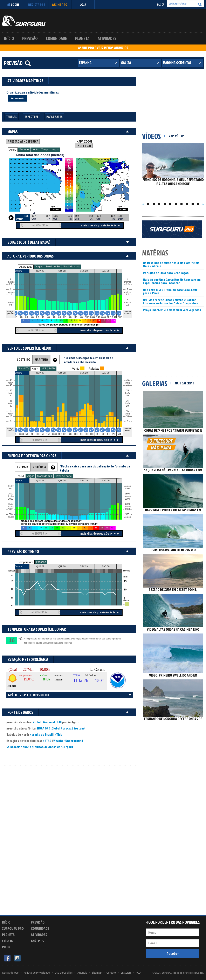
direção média (127, 430)
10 (127, 416)
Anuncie (82, 973)
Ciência (7, 941)
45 (127, 380)
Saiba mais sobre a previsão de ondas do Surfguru (40, 747)
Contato (111, 973)
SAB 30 (106, 566)
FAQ (138, 973)
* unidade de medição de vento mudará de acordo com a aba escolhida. (88, 360)
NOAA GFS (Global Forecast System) (61, 728)
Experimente (40, 948)
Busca (161, 4)
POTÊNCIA (39, 467)
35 (127, 390)
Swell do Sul (53, 266)
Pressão (41, 562)
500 (11, 514)
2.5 (11, 284)
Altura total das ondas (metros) (40, 155)
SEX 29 (84, 566)
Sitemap (97, 973)
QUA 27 (40, 566)
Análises (37, 941)
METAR (47, 741)
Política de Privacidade (37, 973)
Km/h (127, 414)
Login (13, 5)
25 (127, 401)
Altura (13, 150)
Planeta (82, 38)
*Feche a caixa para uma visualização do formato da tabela (95, 468)
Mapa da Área (54, 117)
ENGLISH (126, 973)
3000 (11, 489)
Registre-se (37, 5)
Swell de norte (72, 266)
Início (9, 38)
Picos (6, 947)
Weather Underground (68, 741)
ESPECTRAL (84, 146)
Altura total (26, 267)
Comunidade (56, 38)
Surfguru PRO (13, 928)
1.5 (11, 294)
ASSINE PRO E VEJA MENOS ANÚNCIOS (103, 48)
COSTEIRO (24, 359)
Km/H (35, 369)
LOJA (83, 5)
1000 (11, 509)
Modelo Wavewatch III (47, 722)
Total (21, 476)
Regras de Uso (10, 973)
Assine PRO (60, 5)
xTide (59, 734)
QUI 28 (62, 566)
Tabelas (11, 117)
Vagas (39, 266)
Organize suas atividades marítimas (33, 92)
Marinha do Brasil (41, 734)
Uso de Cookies (64, 973)
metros (11, 303)
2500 (11, 494)
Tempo (45, 149)
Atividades (107, 38)
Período (24, 149)
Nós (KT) (23, 368)
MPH (52, 368)
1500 (11, 504)
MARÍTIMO (41, 359)
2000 (11, 499)
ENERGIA (23, 467)
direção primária (11, 313)
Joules (11, 517)
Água (55, 149)
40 (127, 385)
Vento (35, 149)
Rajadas (94, 369)
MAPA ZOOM (84, 141)
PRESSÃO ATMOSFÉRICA (23, 141)
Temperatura (26, 562)
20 (127, 406)
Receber (173, 954)
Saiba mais (18, 98)
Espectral (32, 117)
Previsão (30, 38)
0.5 (11, 305)
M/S (44, 368)
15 (127, 411)
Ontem (18, 566)
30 (127, 396)
